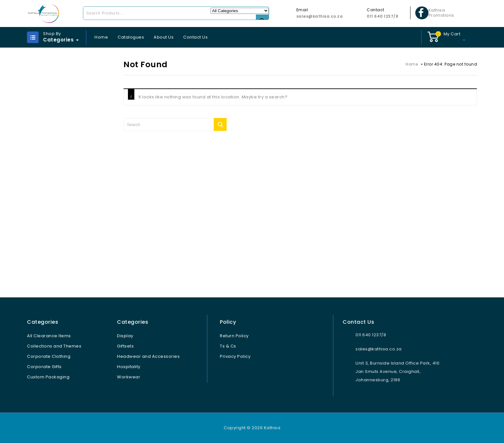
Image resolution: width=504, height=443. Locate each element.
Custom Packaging (48, 377)
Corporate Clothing (49, 356)
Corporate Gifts (44, 367)
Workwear (129, 377)
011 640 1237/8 (382, 16)
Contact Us (195, 37)
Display (125, 336)
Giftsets (125, 346)
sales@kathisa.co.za (320, 16)
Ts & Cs (228, 346)
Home (101, 37)
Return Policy (234, 336)
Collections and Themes (54, 346)
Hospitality (129, 367)
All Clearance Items (49, 336)
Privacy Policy (235, 356)
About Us (164, 37)
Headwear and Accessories (148, 356)
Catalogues (131, 37)
